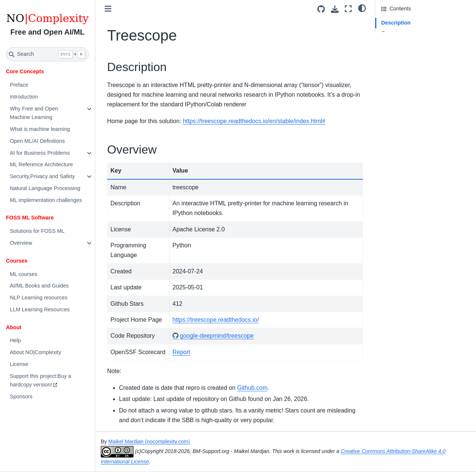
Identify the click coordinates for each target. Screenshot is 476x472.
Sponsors (21, 396)
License (19, 364)
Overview (21, 243)
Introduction (24, 97)
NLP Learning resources (38, 298)
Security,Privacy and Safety (42, 176)
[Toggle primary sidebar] (108, 9)
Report (181, 352)
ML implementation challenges (46, 200)
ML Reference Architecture (41, 164)
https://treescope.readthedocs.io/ (216, 320)
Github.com (253, 388)
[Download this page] (335, 9)
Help (15, 340)
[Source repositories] (321, 9)
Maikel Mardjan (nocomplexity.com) (149, 442)
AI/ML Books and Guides (39, 286)
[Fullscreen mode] (348, 9)
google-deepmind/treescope (217, 336)
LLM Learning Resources (40, 309)
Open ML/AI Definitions (37, 141)
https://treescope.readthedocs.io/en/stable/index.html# (254, 121)
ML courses (23, 274)
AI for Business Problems (40, 153)
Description (396, 23)
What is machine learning (40, 129)
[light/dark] (362, 8)
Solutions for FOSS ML (37, 231)
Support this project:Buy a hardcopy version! (40, 381)
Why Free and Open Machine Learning (34, 113)
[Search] (47, 54)
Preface (19, 85)
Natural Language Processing (45, 188)
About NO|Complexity (35, 352)
